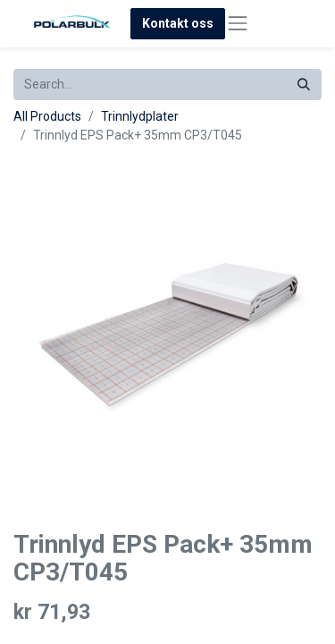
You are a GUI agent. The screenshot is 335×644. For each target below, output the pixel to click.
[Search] (304, 85)
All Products (47, 116)
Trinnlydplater (140, 116)
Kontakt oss (178, 23)
